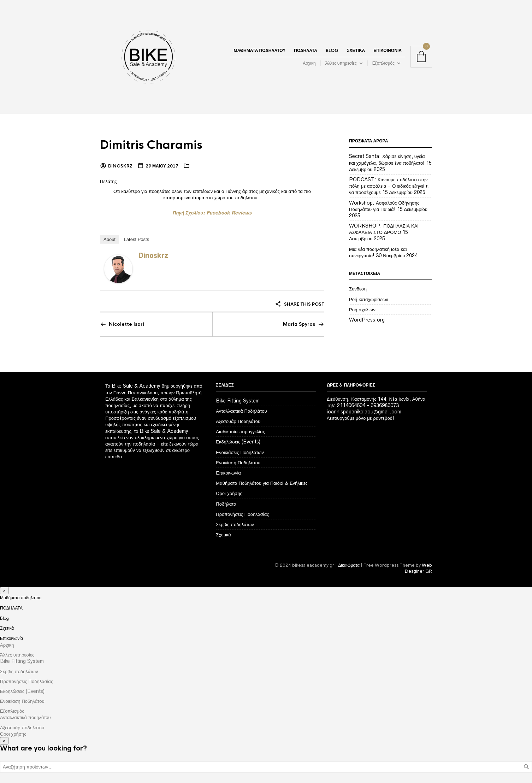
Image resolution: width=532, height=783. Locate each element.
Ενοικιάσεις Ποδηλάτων (240, 452)
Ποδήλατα (226, 504)
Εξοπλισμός (383, 63)
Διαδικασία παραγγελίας (240, 431)
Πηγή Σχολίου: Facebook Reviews (212, 213)
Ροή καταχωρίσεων (369, 299)
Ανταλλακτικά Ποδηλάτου (241, 411)
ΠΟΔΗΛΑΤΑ (306, 51)
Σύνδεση (358, 289)
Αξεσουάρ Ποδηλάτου (238, 421)
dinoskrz (120, 166)
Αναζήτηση (526, 767)
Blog (332, 51)
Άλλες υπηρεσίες (341, 63)
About (110, 239)
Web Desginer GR (418, 568)
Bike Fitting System (238, 401)
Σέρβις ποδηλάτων (235, 524)
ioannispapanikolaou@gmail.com (364, 412)
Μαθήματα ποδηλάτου (259, 51)
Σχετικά (356, 51)
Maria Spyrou (299, 324)
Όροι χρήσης (229, 493)
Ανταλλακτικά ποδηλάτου (25, 717)
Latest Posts (137, 239)
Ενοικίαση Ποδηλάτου (238, 463)
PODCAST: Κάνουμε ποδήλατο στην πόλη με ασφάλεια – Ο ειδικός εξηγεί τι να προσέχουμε (389, 186)
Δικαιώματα (349, 565)
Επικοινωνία (388, 51)
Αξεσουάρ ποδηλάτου (22, 728)
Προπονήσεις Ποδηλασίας (242, 514)
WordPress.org (367, 320)
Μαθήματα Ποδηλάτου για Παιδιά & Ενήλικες (262, 483)
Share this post (300, 304)
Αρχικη (309, 63)
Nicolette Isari (126, 324)
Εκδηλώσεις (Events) (238, 442)
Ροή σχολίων (362, 310)
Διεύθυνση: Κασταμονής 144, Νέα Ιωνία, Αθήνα (376, 399)
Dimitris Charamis (151, 145)
